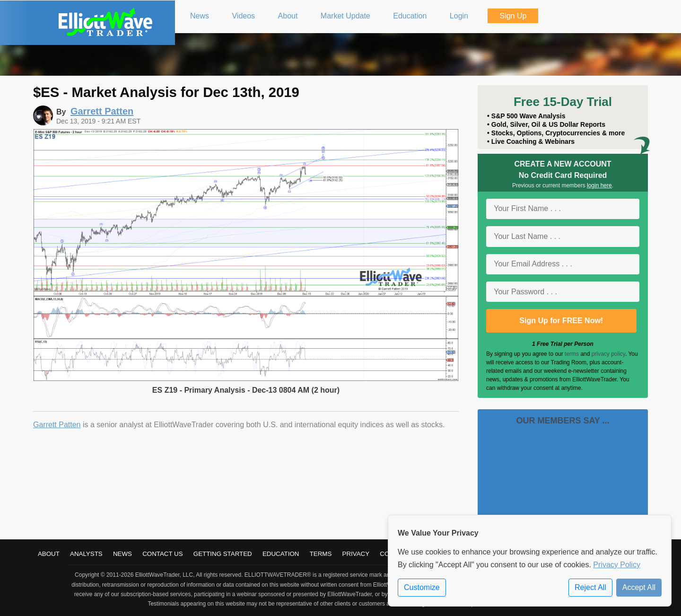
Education (281, 554)
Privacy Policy (617, 565)
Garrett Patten (57, 425)
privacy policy (608, 354)
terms (572, 354)
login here (599, 185)
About (49, 554)
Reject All (590, 587)
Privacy (356, 554)
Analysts (86, 554)
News (122, 554)
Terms (321, 554)
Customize (422, 587)
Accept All (639, 587)
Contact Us (162, 554)
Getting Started (223, 554)
